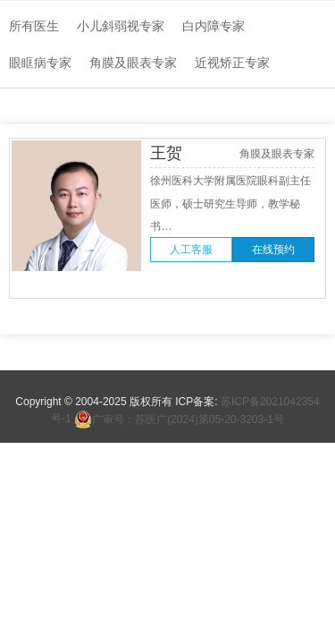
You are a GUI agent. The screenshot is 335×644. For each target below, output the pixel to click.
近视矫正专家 (232, 63)
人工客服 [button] (191, 250)
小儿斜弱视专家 (121, 26)
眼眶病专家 (40, 63)
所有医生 (34, 26)
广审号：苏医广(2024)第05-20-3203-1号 (179, 419)
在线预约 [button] (273, 250)
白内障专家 (214, 26)
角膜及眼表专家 (133, 63)
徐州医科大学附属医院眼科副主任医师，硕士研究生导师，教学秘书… (230, 203)
